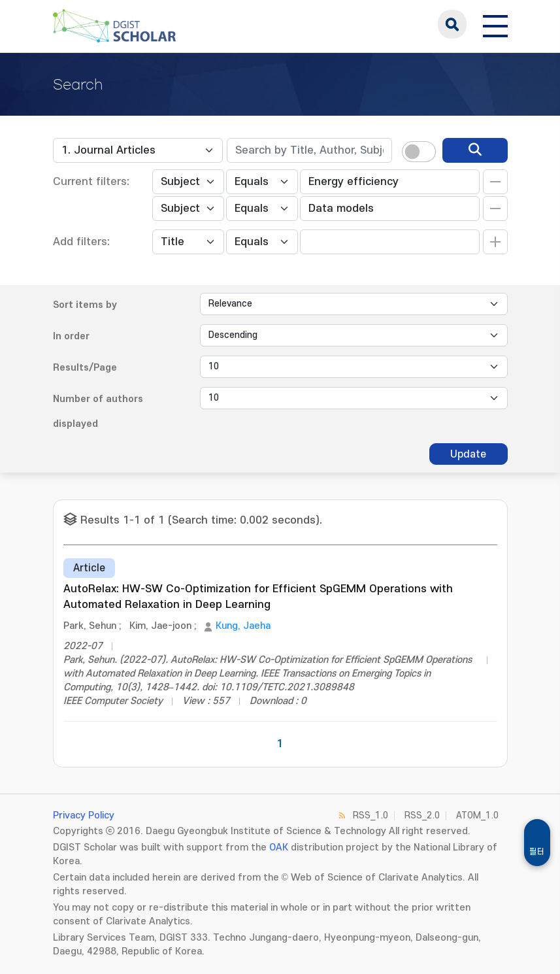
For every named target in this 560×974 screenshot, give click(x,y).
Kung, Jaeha (243, 626)
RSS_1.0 (371, 815)
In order (71, 336)
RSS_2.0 (422, 815)
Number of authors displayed (98, 411)
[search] (475, 150)
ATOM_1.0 (477, 815)
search (452, 24)
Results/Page (85, 368)
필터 (537, 852)
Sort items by (85, 305)
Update (468, 454)
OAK (279, 848)
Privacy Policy (84, 815)
